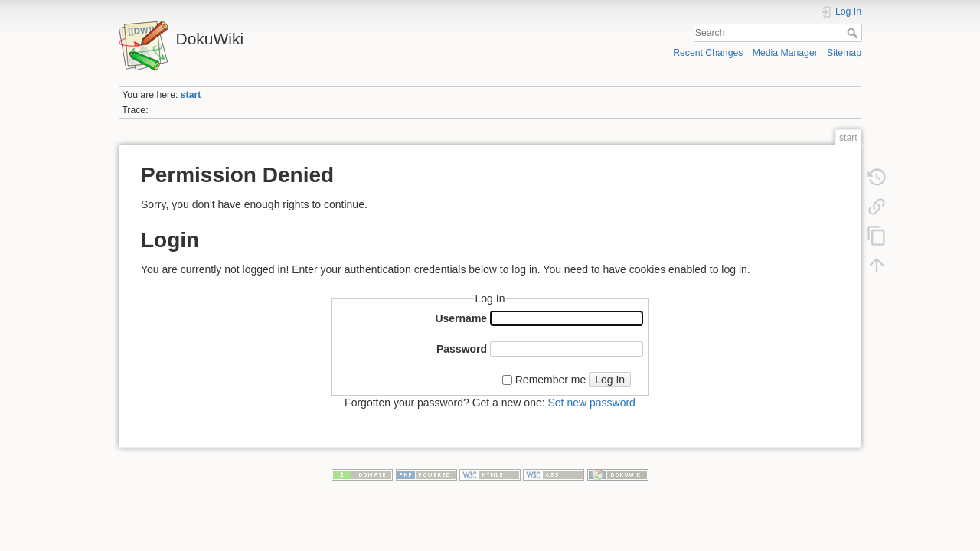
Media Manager (785, 53)
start (191, 95)
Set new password (591, 403)
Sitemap (844, 53)
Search (854, 33)
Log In (610, 380)
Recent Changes (708, 53)
